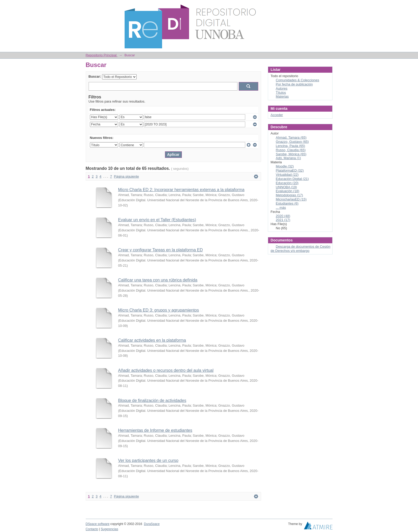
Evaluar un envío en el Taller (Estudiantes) (157, 220)
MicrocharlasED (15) (291, 199)
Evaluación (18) (288, 191)
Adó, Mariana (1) (288, 158)
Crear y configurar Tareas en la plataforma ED (161, 250)
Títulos (281, 93)
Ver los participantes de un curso (148, 460)
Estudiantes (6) (287, 203)
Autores (282, 88)
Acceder (277, 115)
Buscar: (95, 76)
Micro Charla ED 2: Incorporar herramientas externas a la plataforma (181, 190)
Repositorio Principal (102, 55)
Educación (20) (287, 183)
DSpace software (98, 524)
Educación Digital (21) (292, 179)
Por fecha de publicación (294, 84)
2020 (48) (283, 216)
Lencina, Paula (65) (291, 146)
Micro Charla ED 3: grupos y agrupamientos (159, 310)
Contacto (92, 529)
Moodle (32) (285, 166)
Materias (282, 96)
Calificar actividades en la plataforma (152, 340)
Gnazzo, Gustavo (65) (292, 142)
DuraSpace (152, 524)
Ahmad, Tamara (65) (291, 137)
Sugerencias (110, 529)
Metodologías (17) (290, 195)
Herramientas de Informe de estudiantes (155, 430)
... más (281, 208)
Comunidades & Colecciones (298, 80)
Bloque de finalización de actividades (152, 400)
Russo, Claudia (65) (291, 150)
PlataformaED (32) (290, 170)
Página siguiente (126, 176)
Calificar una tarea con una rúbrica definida (158, 280)
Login (328, 6)
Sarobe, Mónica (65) (291, 154)
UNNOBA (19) (287, 187)
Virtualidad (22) (287, 175)
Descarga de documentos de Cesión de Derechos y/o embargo (301, 249)
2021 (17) (283, 220)
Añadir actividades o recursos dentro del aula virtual (166, 370)
